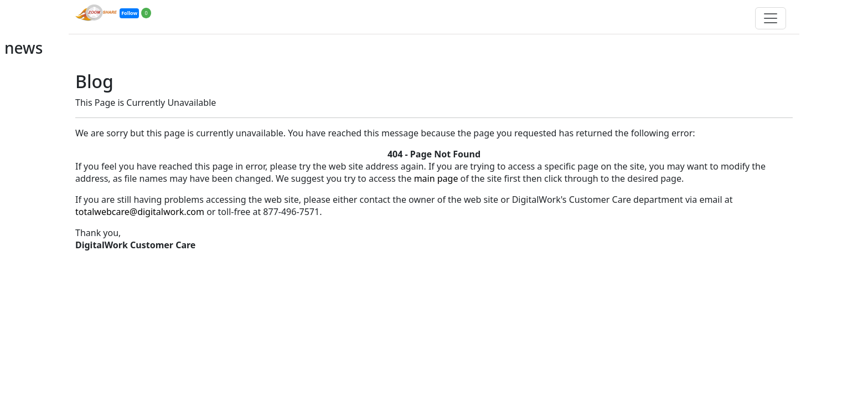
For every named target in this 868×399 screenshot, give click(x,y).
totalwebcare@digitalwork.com (140, 212)
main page (436, 178)
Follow (129, 13)
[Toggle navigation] (771, 18)
